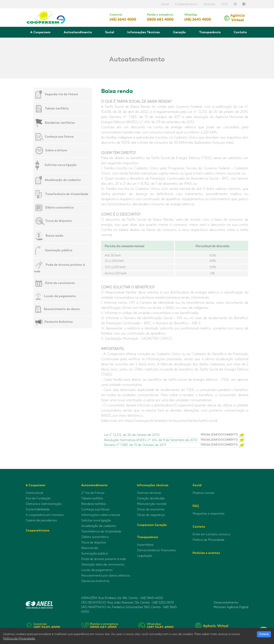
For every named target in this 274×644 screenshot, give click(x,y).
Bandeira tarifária (94, 504)
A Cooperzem (40, 32)
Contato (240, 32)
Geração (179, 32)
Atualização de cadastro (63, 180)
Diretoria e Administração (44, 504)
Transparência (210, 32)
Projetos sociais (204, 493)
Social (110, 32)
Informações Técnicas (144, 32)
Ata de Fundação (38, 498)
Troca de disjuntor (59, 221)
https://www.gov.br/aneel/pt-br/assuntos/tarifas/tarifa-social (171, 421)
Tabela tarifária (57, 108)
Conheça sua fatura (59, 137)
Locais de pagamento (60, 296)
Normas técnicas (149, 493)
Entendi (264, 634)
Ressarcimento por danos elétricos (106, 576)
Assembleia (145, 545)
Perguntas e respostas (209, 514)
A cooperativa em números (45, 515)
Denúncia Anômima (59, 322)
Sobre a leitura (56, 150)
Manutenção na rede (152, 504)
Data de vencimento (60, 283)
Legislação (145, 556)
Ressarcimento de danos (62, 309)
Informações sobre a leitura (101, 515)
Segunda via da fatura (61, 94)
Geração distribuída (151, 498)
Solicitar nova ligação (61, 165)
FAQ (225, 4)
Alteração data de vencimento (103, 565)
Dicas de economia (151, 509)
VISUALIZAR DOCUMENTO (223, 435)
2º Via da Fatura (93, 493)
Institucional (34, 493)
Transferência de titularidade (67, 194)
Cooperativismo (186, 4)
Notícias (209, 4)
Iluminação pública (59, 250)
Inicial (165, 4)
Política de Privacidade (208, 540)
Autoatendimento (78, 32)
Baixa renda (54, 235)
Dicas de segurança (151, 515)
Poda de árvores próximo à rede (104, 559)
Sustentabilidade (38, 509)
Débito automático (60, 207)
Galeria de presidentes (41, 520)
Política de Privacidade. (19, 638)
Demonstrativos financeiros (156, 550)
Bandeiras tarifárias (60, 123)
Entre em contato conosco (211, 534)
